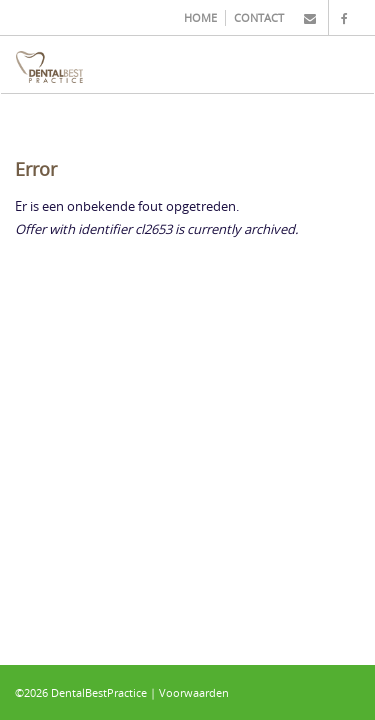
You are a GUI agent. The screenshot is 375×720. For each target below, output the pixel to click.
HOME (200, 17)
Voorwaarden (194, 692)
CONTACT (259, 17)
